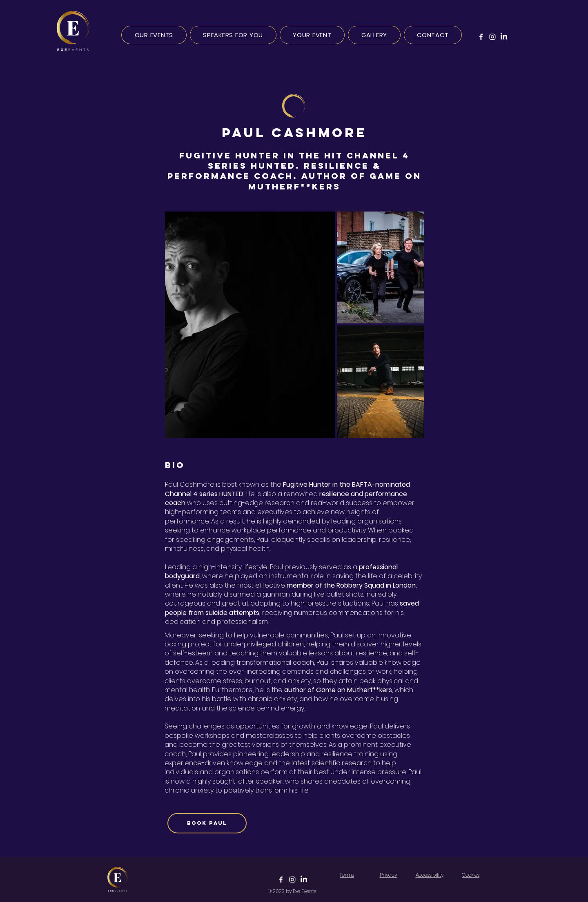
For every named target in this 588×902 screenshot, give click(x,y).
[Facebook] (481, 37)
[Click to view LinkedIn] (304, 880)
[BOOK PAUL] (207, 823)
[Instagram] (492, 37)
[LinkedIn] (504, 37)
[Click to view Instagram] (292, 880)
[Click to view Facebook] (281, 880)
